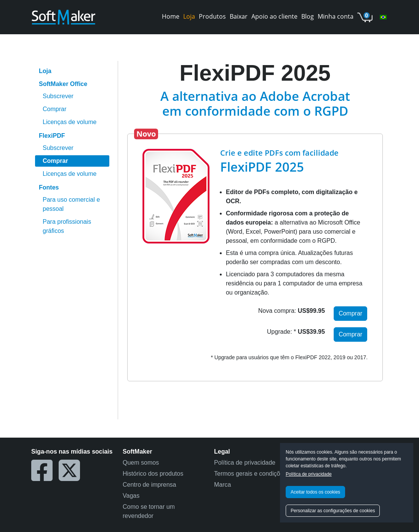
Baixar (239, 16)
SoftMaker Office (63, 84)
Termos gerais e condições (250, 474)
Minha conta (336, 16)
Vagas (131, 496)
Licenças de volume (70, 122)
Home (171, 16)
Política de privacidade (309, 474)
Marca (222, 485)
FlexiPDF (52, 136)
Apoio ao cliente (274, 16)
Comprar (54, 109)
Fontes (49, 187)
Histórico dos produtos (153, 474)
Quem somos (141, 463)
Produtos (212, 16)
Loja (189, 16)
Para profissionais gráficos (67, 226)
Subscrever (58, 96)
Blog (308, 16)
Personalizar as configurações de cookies (333, 511)
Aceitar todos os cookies (315, 492)
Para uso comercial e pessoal (71, 204)
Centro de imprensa (150, 485)
